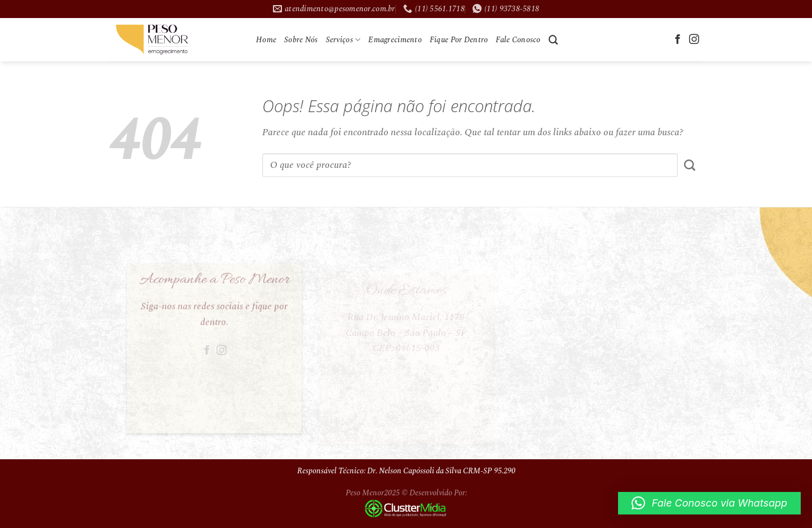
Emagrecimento (395, 40)
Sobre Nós (301, 40)
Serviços (343, 40)
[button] (709, 503)
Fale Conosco (518, 40)
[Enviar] (690, 165)
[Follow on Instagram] (694, 40)
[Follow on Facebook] (678, 40)
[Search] (553, 40)
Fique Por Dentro (459, 40)
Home (266, 40)
